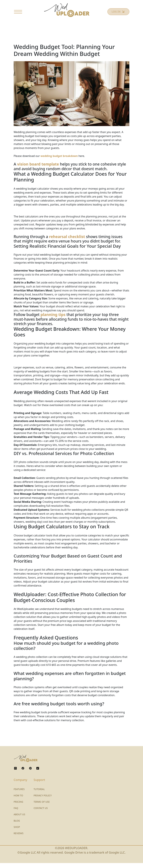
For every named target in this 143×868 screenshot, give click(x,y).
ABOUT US (19, 819)
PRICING (18, 807)
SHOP (17, 832)
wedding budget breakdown (59, 161)
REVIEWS (19, 838)
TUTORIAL (39, 794)
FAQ (16, 813)
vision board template (38, 169)
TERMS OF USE (42, 807)
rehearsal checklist (67, 242)
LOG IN (114, 14)
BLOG (17, 826)
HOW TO (18, 800)
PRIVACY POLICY (43, 800)
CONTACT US (41, 813)
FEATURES (19, 794)
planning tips (53, 320)
